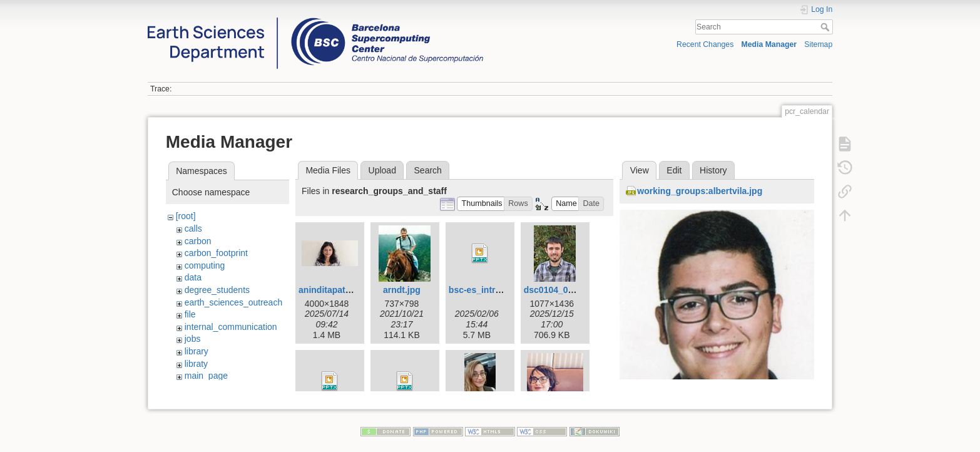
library (197, 351)
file (190, 314)
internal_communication (231, 327)
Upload (382, 170)
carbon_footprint (216, 253)
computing (205, 265)
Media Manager (769, 44)
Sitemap (818, 44)
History (713, 170)
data (193, 277)
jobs (193, 339)
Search (826, 27)
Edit (674, 170)
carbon (198, 241)
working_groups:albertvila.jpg (700, 191)
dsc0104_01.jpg (556, 290)
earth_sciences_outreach (233, 302)
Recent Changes (705, 44)
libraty (196, 364)
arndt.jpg (402, 290)
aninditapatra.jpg (334, 290)
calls (193, 229)
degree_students (217, 290)
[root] (186, 216)
